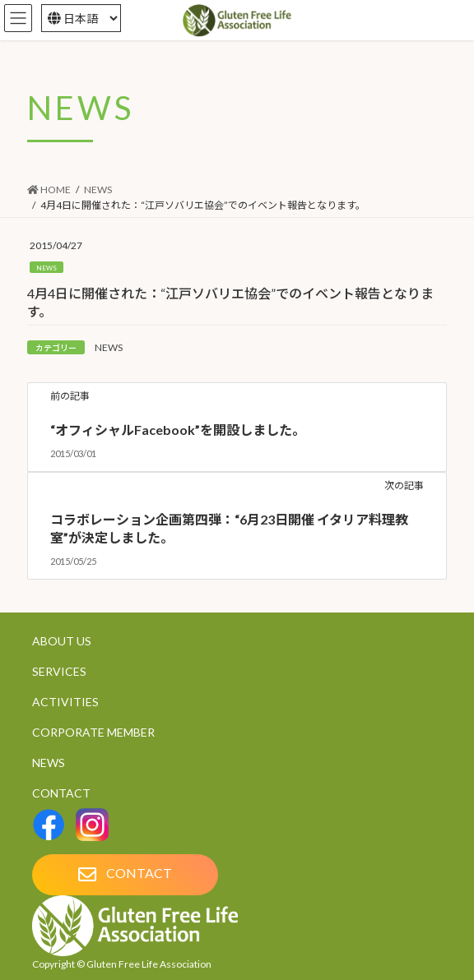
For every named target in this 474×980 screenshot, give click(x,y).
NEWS (46, 268)
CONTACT (61, 793)
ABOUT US (62, 641)
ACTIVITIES (65, 702)
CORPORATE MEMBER (93, 732)
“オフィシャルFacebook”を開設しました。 (178, 430)
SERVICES (59, 671)
